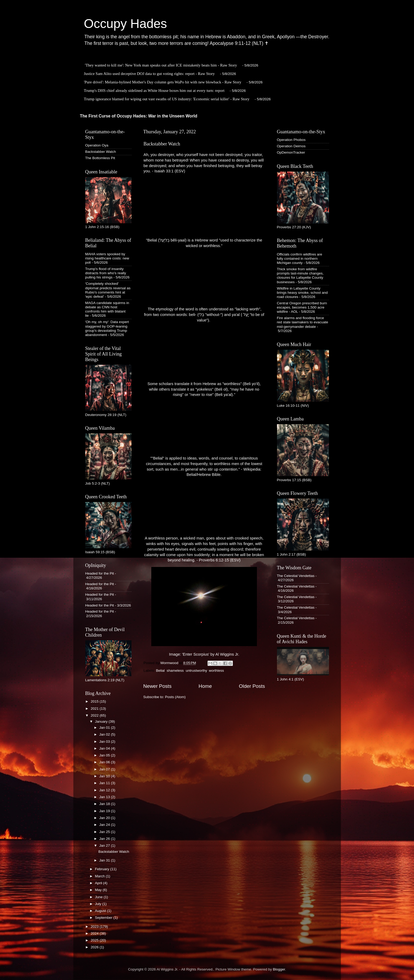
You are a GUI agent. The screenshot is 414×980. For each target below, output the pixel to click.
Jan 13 (105, 797)
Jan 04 (105, 748)
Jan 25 (105, 832)
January (102, 721)
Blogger (279, 969)
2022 (95, 715)
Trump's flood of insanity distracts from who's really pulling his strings (106, 273)
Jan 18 (105, 804)
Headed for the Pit (100, 573)
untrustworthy (196, 671)
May (99, 890)
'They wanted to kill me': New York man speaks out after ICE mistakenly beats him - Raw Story (161, 65)
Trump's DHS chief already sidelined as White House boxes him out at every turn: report (154, 91)
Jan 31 (105, 860)
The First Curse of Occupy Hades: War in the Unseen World (139, 116)
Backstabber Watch (162, 144)
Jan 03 (105, 742)
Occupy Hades (126, 24)
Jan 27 (105, 846)
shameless (175, 671)
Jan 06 (105, 762)
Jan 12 (105, 790)
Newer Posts (157, 686)
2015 (95, 701)
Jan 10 (105, 776)
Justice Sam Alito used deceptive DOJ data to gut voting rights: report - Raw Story (149, 74)
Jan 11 (105, 783)
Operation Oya (97, 145)
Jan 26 (105, 839)
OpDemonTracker (291, 152)
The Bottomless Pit (100, 158)
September (104, 918)
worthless (216, 671)
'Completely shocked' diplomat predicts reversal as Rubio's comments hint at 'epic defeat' (108, 290)
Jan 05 (105, 755)
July (99, 904)
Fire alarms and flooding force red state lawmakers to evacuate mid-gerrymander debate (303, 322)
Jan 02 (105, 734)
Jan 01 (105, 728)
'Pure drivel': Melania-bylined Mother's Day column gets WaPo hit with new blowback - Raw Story (163, 82)
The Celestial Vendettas (296, 576)
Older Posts (252, 686)
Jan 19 (105, 811)
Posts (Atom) (175, 697)
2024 (95, 933)
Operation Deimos (291, 146)
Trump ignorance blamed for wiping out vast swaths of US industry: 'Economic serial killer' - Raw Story (167, 99)
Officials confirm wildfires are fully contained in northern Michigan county (300, 259)
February (103, 869)
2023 (95, 927)
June (99, 897)
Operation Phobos (291, 140)
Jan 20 (105, 818)
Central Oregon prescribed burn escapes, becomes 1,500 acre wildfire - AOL (302, 307)
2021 (95, 709)
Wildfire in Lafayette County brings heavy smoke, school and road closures (302, 293)
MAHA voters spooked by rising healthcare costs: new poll (107, 258)
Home (205, 686)
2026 (95, 947)
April (99, 883)
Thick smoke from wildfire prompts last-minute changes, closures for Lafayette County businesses (300, 276)
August (101, 911)
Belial (160, 671)
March (100, 876)
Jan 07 (105, 769)
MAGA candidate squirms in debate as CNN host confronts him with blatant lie (107, 309)
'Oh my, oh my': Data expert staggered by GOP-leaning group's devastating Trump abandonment (107, 328)
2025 (95, 940)
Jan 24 (105, 825)
